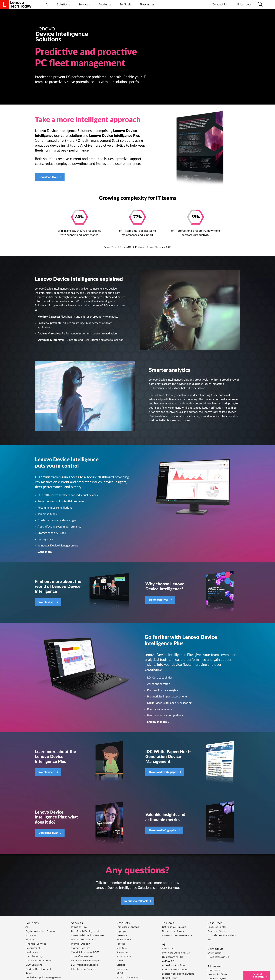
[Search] (260, 5)
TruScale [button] (126, 4)
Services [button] (84, 4)
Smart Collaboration (128, 977)
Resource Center (217, 927)
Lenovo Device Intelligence (87, 961)
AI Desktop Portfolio (173, 965)
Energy (30, 939)
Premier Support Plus (83, 939)
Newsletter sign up (218, 957)
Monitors (121, 948)
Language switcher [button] (269, 4)
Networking (123, 969)
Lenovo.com (214, 970)
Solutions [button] (63, 4)
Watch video (46, 602)
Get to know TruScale (174, 927)
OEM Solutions (34, 965)
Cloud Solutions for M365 (85, 952)
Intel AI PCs (168, 948)
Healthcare (32, 952)
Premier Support (81, 944)
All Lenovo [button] (245, 4)
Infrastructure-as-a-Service (177, 935)
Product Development (38, 969)
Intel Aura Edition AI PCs (176, 953)
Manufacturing (34, 956)
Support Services (81, 948)
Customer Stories (217, 931)
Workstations (124, 939)
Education (31, 935)
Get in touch (214, 953)
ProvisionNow (79, 927)
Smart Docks (124, 956)
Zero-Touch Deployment (85, 931)
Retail (29, 973)
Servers (121, 961)
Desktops (122, 935)
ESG (210, 939)
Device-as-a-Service (173, 931)
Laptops (121, 931)
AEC (28, 927)
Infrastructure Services (84, 969)
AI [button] (47, 4)
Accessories (123, 952)
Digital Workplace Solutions (41, 931)
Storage (121, 965)
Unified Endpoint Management (43, 977)
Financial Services (36, 944)
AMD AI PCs (169, 961)
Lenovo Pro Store (217, 974)
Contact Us (220, 4)
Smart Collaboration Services (87, 935)
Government (33, 948)
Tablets (121, 944)
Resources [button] (147, 4)
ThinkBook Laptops (128, 927)
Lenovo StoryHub (217, 978)
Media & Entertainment (39, 961)
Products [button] (105, 4)
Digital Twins (170, 978)
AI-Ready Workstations (175, 969)
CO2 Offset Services (82, 956)
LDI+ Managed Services (84, 965)
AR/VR (120, 973)
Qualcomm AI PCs (172, 957)
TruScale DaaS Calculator (222, 935)
